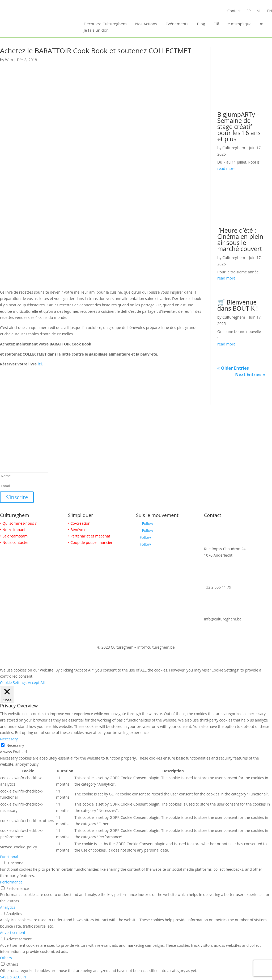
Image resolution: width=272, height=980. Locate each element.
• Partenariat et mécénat (89, 536)
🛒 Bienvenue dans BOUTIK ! (238, 305)
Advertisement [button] (13, 933)
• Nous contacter (14, 542)
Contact (234, 11)
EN (270, 11)
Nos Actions (146, 24)
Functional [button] (9, 857)
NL (259, 11)
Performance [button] (11, 882)
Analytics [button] (8, 907)
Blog (201, 24)
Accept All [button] (36, 683)
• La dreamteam (14, 536)
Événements (177, 24)
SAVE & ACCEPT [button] (13, 977)
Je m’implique (239, 24)
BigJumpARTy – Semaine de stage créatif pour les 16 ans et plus (239, 127)
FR (249, 11)
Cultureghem (234, 148)
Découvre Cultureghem (105, 24)
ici (40, 364)
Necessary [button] (9, 739)
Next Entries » (250, 374)
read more (226, 168)
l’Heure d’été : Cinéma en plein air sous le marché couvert (240, 239)
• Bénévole (77, 530)
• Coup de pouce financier (90, 542)
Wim (9, 60)
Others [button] (6, 958)
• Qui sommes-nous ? (18, 523)
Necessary (15, 745)
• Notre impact (13, 530)
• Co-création (79, 523)
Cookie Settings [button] (13, 683)
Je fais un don (96, 30)
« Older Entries (233, 368)
